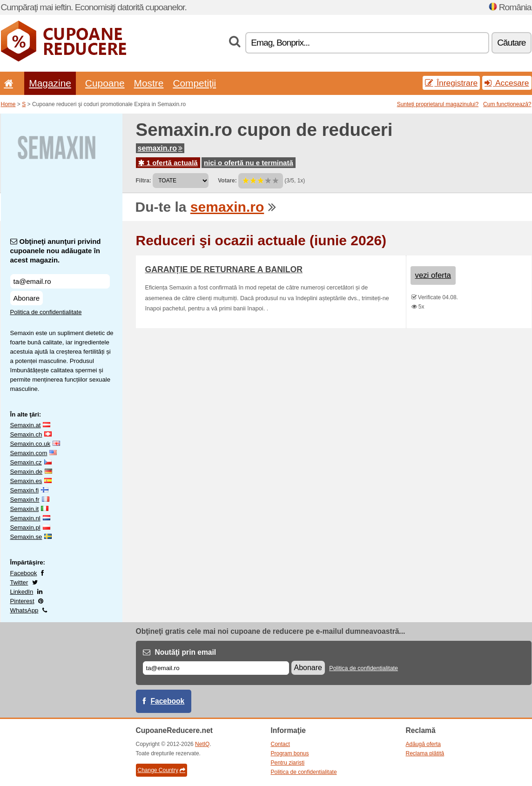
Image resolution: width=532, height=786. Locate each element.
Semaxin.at (26, 425)
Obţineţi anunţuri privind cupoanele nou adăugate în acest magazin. (56, 251)
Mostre (149, 83)
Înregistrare (451, 83)
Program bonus (290, 753)
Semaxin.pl (25, 527)
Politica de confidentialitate (46, 312)
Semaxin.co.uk (30, 444)
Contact (280, 744)
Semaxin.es (26, 481)
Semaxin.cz (26, 462)
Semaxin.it (25, 509)
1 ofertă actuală (168, 163)
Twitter (19, 582)
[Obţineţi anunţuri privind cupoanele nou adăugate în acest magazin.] (60, 281)
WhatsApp (24, 610)
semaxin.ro (160, 148)
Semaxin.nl (25, 518)
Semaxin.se (26, 537)
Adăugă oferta (423, 744)
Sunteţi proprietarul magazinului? (438, 104)
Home (8, 104)
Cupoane (105, 83)
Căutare (511, 43)
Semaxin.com (29, 453)
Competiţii (194, 83)
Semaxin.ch (26, 434)
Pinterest (22, 601)
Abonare (27, 298)
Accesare (507, 83)
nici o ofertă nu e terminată (249, 163)
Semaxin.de (27, 472)
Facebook (24, 573)
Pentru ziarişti (288, 763)
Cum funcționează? (507, 104)
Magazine (50, 83)
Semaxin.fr (25, 500)
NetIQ (202, 744)
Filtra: (144, 181)
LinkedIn (22, 592)
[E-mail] (216, 668)
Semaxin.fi (25, 490)
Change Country (162, 770)
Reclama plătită (425, 753)
